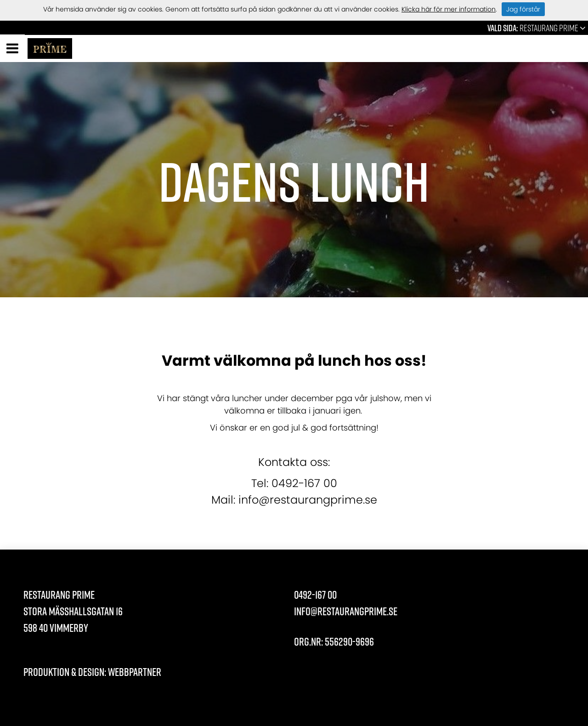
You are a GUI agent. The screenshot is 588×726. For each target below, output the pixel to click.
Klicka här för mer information (449, 9)
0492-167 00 (315, 595)
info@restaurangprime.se (346, 611)
